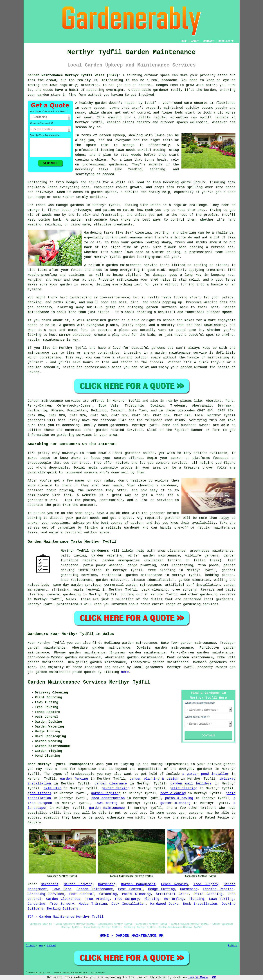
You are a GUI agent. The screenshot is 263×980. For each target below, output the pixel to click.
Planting (151, 899)
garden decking (115, 788)
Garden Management (138, 884)
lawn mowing (106, 803)
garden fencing (74, 779)
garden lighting (106, 793)
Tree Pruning (97, 899)
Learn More (198, 977)
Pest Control (130, 889)
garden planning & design (154, 779)
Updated (51, 946)
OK (214, 977)
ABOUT (195, 41)
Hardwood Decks (164, 904)
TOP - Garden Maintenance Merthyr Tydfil (66, 917)
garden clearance (111, 784)
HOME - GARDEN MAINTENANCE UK (132, 935)
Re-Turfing (174, 899)
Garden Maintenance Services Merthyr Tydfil (89, 682)
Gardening (107, 884)
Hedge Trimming (93, 904)
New (41, 946)
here (125, 672)
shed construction (108, 798)
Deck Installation (129, 904)
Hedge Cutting (161, 889)
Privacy (233, 946)
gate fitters (40, 793)
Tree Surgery (206, 884)
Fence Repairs (175, 884)
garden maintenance (107, 808)
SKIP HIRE (52, 788)
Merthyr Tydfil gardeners (85, 551)
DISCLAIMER (226, 41)
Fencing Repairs (218, 889)
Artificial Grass (172, 894)
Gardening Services (46, 894)
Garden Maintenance (95, 889)
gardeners (218, 662)
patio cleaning (184, 788)
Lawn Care (62, 889)
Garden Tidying (78, 884)
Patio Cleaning (136, 894)
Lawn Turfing (221, 899)
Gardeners (50, 884)
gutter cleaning (175, 803)
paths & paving (179, 798)
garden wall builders (191, 784)
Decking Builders (63, 909)
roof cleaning (173, 793)
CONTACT (209, 41)
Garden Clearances (63, 899)
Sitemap (30, 946)
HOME (184, 41)
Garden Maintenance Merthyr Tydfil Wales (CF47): (74, 75)
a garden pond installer (206, 774)
